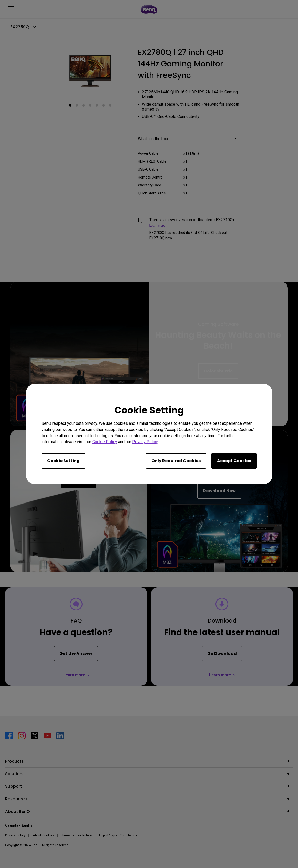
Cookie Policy (105, 442)
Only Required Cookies (176, 461)
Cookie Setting (63, 461)
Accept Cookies (234, 461)
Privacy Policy (145, 442)
